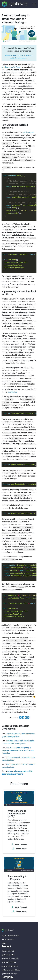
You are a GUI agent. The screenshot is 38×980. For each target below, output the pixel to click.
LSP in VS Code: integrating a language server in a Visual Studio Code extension (18, 750)
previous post (28, 132)
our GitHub (13, 392)
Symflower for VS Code (11, 67)
